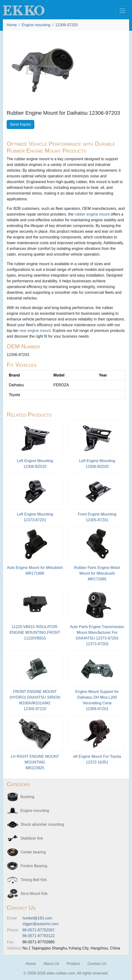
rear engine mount (35, 331)
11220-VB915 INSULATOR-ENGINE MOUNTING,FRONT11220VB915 (35, 632)
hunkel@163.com (37, 918)
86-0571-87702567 (38, 930)
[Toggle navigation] (122, 11)
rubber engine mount (92, 214)
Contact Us (97, 964)
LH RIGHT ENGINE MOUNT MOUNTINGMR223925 (35, 762)
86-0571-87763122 (38, 936)
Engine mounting (36, 25)
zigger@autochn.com (40, 924)
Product (73, 964)
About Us (51, 964)
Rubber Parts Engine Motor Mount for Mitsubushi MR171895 (97, 573)
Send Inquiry (20, 124)
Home (12, 25)
